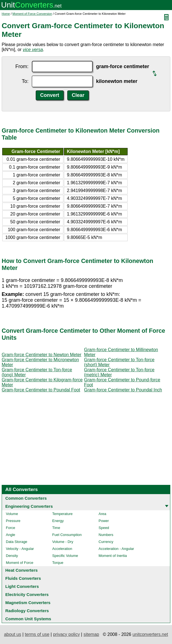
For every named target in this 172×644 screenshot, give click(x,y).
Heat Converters (21, 570)
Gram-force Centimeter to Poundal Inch (123, 390)
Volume (12, 514)
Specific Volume (65, 556)
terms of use (37, 634)
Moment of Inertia (113, 556)
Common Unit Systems (28, 619)
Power (104, 521)
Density (12, 556)
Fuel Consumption (67, 535)
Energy (58, 521)
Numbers (106, 535)
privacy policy (66, 634)
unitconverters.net (150, 634)
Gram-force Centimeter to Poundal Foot (41, 390)
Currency (106, 542)
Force (10, 528)
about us (12, 634)
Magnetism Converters (28, 603)
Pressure (13, 521)
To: (25, 81)
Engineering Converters (29, 506)
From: (22, 66)
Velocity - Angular (20, 549)
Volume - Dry (63, 542)
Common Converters (26, 498)
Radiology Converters (27, 611)
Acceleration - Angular (116, 549)
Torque (58, 563)
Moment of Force (20, 563)
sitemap (91, 634)
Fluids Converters (23, 578)
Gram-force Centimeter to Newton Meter (41, 355)
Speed (104, 528)
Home (6, 14)
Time (56, 528)
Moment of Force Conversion (32, 14)
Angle (10, 535)
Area (102, 514)
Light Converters (22, 586)
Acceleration (62, 549)
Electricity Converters (27, 594)
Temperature (62, 514)
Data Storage (17, 542)
